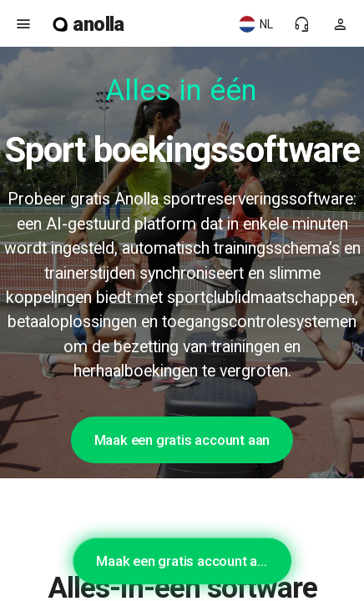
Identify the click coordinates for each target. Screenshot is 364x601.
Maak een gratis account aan (182, 440)
